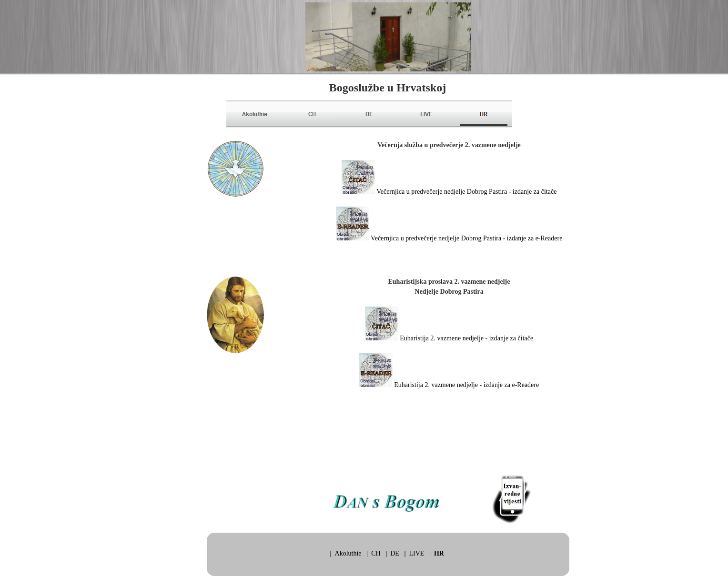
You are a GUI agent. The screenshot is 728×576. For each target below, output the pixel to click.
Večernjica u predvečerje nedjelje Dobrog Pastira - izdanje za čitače (466, 192)
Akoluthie (348, 553)
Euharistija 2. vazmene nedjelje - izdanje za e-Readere (466, 385)
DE (395, 553)
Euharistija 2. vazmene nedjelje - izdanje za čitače (466, 338)
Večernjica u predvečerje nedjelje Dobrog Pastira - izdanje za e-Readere (466, 238)
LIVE (417, 553)
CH (376, 553)
